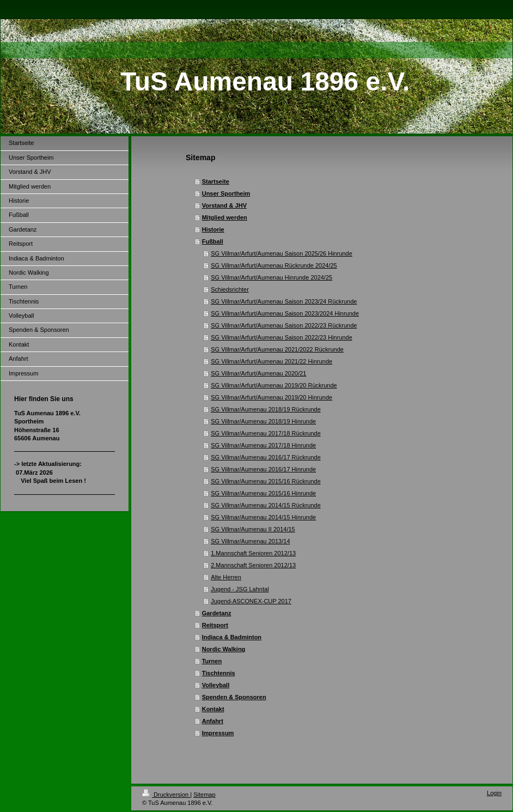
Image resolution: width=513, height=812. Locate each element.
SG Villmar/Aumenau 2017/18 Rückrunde (266, 433)
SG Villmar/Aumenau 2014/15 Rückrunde (266, 505)
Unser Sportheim (226, 193)
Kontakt (213, 709)
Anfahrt (213, 721)
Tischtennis (219, 673)
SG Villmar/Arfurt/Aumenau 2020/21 (258, 373)
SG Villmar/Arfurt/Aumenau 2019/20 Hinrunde (271, 397)
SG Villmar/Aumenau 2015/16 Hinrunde (263, 493)
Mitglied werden (225, 217)
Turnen (212, 661)
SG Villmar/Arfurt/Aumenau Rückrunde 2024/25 (274, 265)
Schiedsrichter (230, 289)
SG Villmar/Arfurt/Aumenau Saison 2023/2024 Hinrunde (285, 313)
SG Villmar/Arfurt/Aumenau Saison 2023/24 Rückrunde (284, 301)
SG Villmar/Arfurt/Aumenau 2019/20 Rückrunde (274, 385)
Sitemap (204, 795)
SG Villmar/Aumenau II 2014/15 (253, 529)
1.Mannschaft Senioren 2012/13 (253, 553)
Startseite (216, 181)
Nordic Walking (224, 649)
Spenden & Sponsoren (234, 697)
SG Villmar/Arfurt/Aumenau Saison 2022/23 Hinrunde (282, 337)
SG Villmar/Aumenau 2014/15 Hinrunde (263, 517)
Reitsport (215, 625)
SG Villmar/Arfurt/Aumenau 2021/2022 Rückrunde (277, 349)
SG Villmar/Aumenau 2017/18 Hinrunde (263, 445)
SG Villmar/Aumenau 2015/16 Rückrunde (266, 481)
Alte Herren (226, 577)
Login (494, 793)
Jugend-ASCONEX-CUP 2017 (251, 601)
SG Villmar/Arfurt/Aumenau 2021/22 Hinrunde (271, 361)
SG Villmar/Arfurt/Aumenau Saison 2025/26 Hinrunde (282, 253)
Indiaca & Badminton (232, 637)
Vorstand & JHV (224, 205)
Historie (213, 229)
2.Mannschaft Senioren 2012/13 (253, 565)
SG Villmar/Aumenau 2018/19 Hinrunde (263, 421)
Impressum (218, 733)
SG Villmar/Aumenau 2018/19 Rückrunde (266, 409)
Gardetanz (217, 613)
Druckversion (166, 795)
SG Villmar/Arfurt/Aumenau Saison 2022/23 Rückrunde (284, 325)
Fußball (213, 241)
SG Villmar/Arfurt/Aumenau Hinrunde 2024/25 (271, 277)
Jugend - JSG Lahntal (240, 589)
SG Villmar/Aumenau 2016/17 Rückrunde (266, 457)
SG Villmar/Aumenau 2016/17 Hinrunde (263, 469)
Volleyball (216, 685)
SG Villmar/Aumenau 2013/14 (250, 541)
